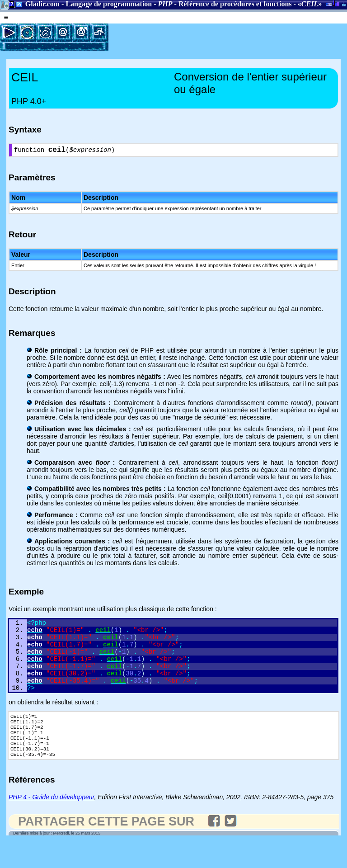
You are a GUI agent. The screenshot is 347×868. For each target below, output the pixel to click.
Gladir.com (42, 4)
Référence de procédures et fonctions (235, 4)
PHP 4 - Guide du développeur (51, 823)
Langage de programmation (109, 4)
